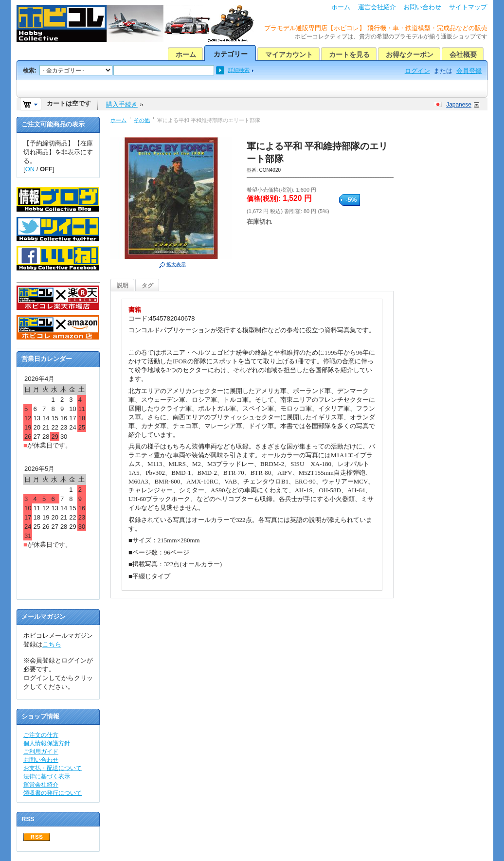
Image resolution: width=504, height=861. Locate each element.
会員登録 (469, 71)
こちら (52, 644)
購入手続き (122, 104)
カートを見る (349, 54)
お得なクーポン (410, 54)
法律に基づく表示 (47, 776)
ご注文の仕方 (41, 735)
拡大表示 (176, 264)
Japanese (459, 105)
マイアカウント (289, 54)
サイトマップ (468, 7)
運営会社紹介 (377, 7)
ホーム (341, 7)
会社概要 (463, 54)
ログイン (417, 71)
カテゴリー (231, 54)
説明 (123, 286)
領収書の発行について (53, 793)
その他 (142, 120)
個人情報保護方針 (47, 743)
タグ (147, 286)
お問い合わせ (422, 7)
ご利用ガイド (41, 752)
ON (30, 169)
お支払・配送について (53, 768)
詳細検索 (239, 70)
